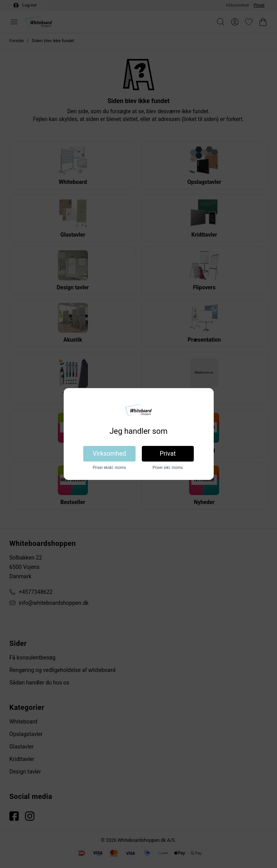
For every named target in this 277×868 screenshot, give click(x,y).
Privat (168, 454)
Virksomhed (109, 454)
